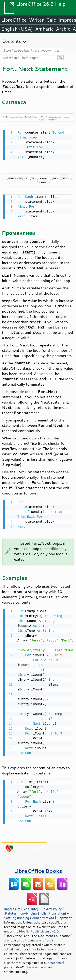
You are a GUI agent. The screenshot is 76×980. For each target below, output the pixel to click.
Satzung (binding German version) (29, 916)
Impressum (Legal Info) (21, 907)
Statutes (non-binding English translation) (35, 911)
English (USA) (17, 29)
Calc (51, 20)
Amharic (44, 29)
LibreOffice (14, 20)
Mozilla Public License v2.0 (39, 929)
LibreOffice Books (38, 869)
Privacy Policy (51, 907)
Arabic (63, 29)
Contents (11, 41)
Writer (36, 20)
